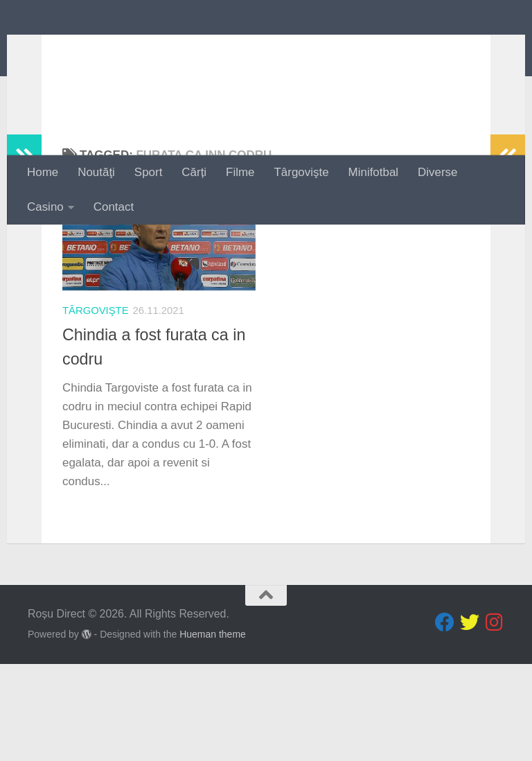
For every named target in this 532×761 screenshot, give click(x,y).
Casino (45, 207)
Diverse (437, 172)
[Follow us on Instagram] (495, 719)
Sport (148, 172)
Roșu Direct (112, 50)
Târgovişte (302, 172)
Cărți (194, 172)
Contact (114, 207)
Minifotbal (374, 172)
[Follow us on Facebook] (445, 719)
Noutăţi (96, 172)
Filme (240, 172)
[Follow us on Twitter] (470, 719)
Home (43, 172)
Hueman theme (213, 731)
